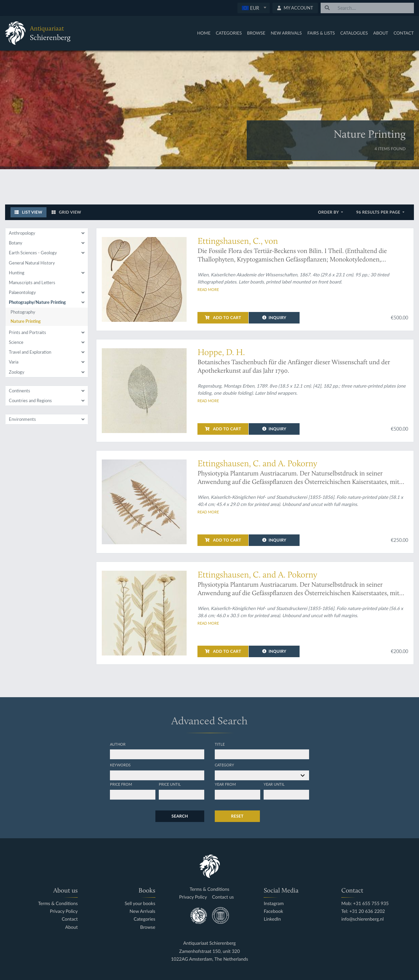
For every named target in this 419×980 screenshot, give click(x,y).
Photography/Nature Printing (37, 302)
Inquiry (274, 318)
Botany (16, 243)
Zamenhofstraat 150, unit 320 (209, 951)
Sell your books (140, 904)
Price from (121, 784)
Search (180, 816)
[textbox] (254, 8)
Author (118, 744)
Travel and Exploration (30, 352)
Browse (256, 33)
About (381, 33)
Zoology (17, 372)
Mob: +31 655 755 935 (365, 904)
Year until (274, 784)
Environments (22, 419)
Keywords (120, 765)
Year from (225, 784)
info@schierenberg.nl (363, 919)
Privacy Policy (64, 911)
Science (16, 342)
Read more (208, 289)
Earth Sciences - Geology (33, 253)
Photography (23, 312)
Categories (229, 33)
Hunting (17, 273)
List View (28, 212)
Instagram (274, 904)
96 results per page (379, 212)
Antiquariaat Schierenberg (209, 943)
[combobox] (254, 8)
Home (204, 33)
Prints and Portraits (27, 332)
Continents (20, 391)
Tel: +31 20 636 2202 (363, 911)
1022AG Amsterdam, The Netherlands (209, 959)
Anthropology (22, 233)
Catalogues (354, 33)
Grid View (66, 212)
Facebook (273, 911)
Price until (170, 784)
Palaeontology (22, 292)
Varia (14, 362)
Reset (237, 816)
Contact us (223, 897)
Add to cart (223, 318)
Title (220, 744)
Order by (329, 212)
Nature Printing (26, 321)
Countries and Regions (30, 400)
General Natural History (32, 263)
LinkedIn (272, 919)
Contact (404, 33)
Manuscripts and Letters (32, 282)
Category (224, 765)
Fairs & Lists (321, 33)
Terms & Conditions (58, 904)
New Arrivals (286, 33)
